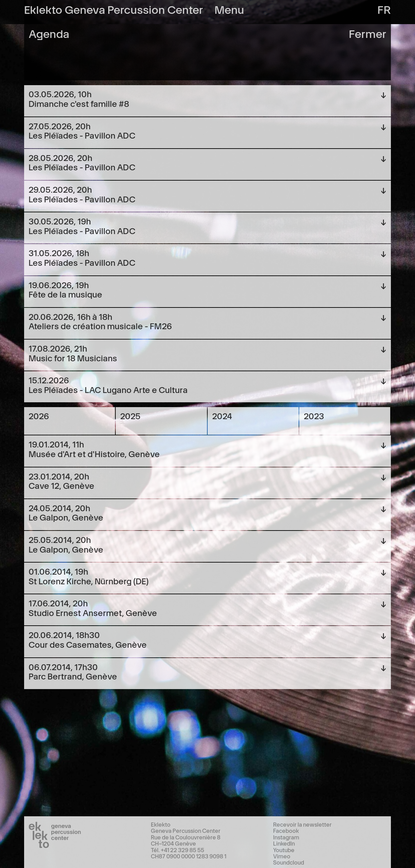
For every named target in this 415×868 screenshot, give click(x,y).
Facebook (286, 830)
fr (384, 9)
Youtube (284, 850)
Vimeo (282, 856)
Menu (229, 9)
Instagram (286, 837)
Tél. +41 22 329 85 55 (178, 850)
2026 (39, 416)
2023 (314, 416)
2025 (130, 416)
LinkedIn (284, 843)
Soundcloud (289, 862)
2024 (222, 416)
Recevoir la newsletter (302, 824)
